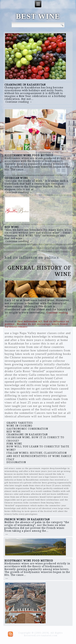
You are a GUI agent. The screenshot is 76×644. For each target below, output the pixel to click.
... (7, 173)
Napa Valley (28, 333)
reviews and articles (30, 378)
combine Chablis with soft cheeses (29, 399)
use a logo (12, 333)
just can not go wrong (36, 406)
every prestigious (55, 396)
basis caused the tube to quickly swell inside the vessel (37, 390)
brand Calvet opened (50, 497)
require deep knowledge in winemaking (41, 336)
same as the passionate (38, 368)
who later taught (13, 485)
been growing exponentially (24, 364)
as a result (47, 402)
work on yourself (35, 354)
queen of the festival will (40, 409)
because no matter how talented (26, 350)
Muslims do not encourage (34, 324)
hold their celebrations (47, 500)
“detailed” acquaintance (48, 371)
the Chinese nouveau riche (23, 357)
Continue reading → (19, 102)
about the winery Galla (20, 375)
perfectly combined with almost (37, 382)
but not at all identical (40, 508)
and (57, 402)
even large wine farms (50, 385)
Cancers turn (43, 413)
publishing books (59, 354)
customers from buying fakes (45, 503)
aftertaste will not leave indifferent (42, 416)
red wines (35, 396)
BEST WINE (38, 16)
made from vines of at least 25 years (36, 401)
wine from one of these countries (42, 347)
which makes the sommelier (45, 505)
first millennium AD (30, 321)
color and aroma (22, 494)
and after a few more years (23, 340)
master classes (47, 333)
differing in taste (16, 396)
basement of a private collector (44, 361)
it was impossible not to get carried (36, 387)
